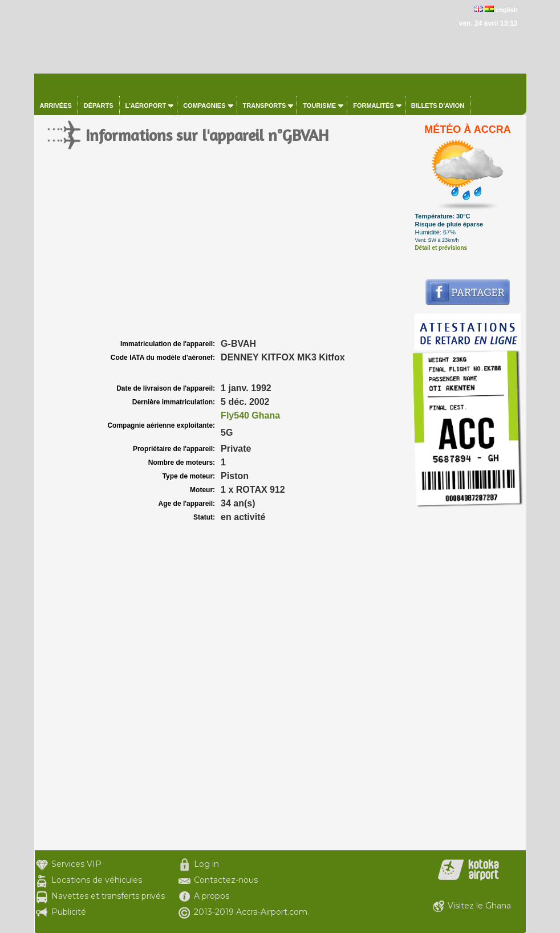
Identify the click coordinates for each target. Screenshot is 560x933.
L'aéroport (146, 106)
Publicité (69, 912)
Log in (206, 864)
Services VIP (76, 864)
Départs (99, 106)
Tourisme (319, 106)
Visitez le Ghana (479, 906)
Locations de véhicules (97, 880)
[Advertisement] (222, 251)
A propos (212, 896)
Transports (265, 106)
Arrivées (56, 106)
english (507, 10)
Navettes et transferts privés (108, 896)
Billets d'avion (438, 106)
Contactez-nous (226, 880)
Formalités (374, 106)
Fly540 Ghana (250, 415)
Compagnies (204, 106)
